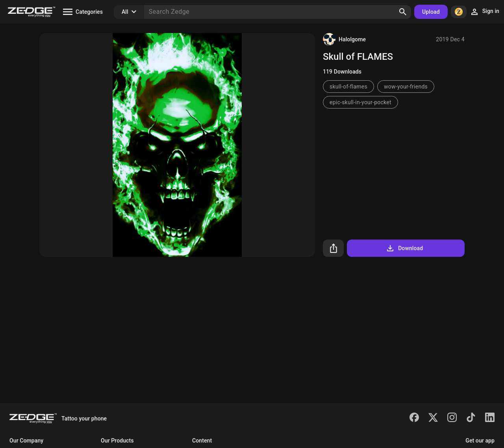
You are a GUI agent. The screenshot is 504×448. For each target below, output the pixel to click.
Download (404, 248)
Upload (431, 12)
